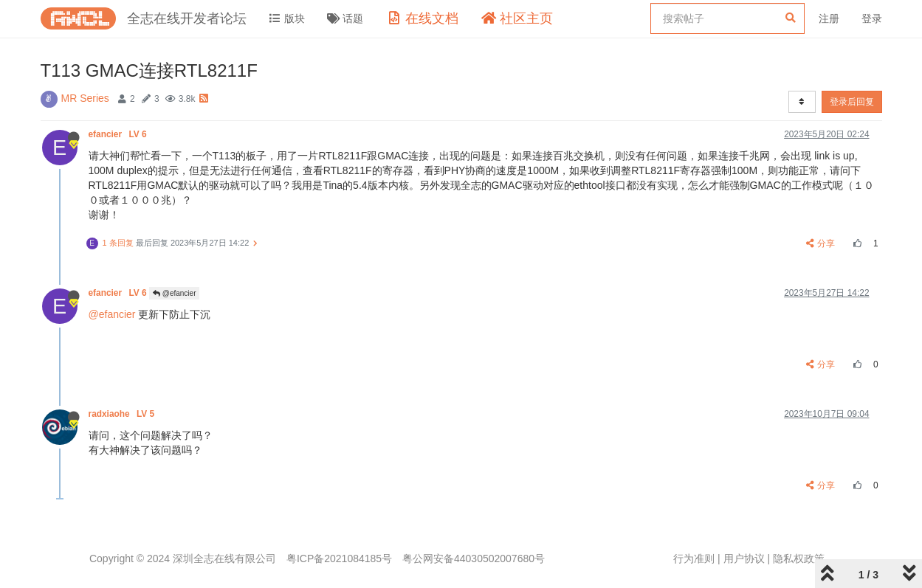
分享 (820, 243)
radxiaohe (123, 414)
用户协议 (744, 558)
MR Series (85, 98)
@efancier (175, 293)
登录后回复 (852, 102)
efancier (119, 134)
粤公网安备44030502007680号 (474, 558)
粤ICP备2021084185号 (339, 558)
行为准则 (694, 558)
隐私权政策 (799, 558)
